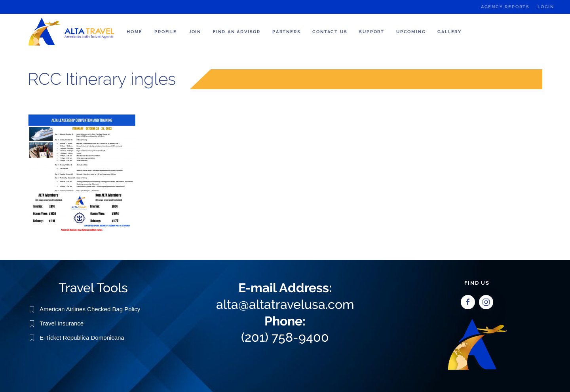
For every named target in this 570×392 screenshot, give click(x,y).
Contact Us (330, 32)
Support (372, 32)
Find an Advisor (237, 32)
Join (195, 32)
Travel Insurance (62, 323)
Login (546, 7)
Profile (166, 32)
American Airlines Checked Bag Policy (90, 309)
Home (135, 32)
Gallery (449, 32)
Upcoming (411, 32)
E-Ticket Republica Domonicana (82, 337)
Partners (286, 32)
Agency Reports (505, 7)
